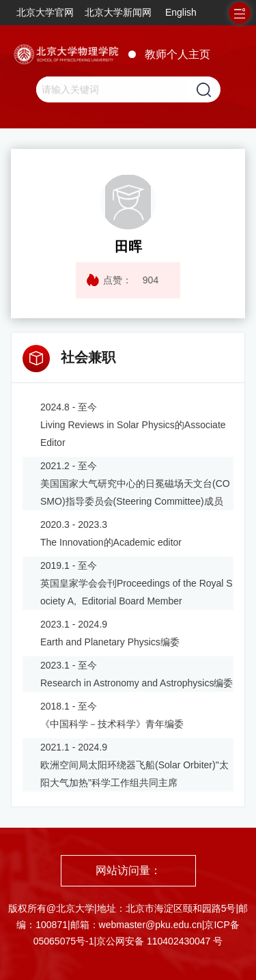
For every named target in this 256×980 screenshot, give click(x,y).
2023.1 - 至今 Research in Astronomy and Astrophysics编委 (137, 674)
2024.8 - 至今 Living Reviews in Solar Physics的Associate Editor (133, 425)
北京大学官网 (45, 12)
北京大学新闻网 (118, 12)
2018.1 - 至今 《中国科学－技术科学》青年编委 (112, 715)
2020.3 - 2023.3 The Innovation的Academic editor (111, 533)
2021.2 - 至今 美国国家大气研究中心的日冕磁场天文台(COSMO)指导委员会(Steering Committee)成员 (135, 484)
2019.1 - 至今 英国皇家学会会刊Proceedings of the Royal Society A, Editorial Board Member (137, 583)
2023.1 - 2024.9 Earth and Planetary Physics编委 (110, 633)
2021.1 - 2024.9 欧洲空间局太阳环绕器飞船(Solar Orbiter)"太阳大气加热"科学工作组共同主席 (134, 765)
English (181, 12)
